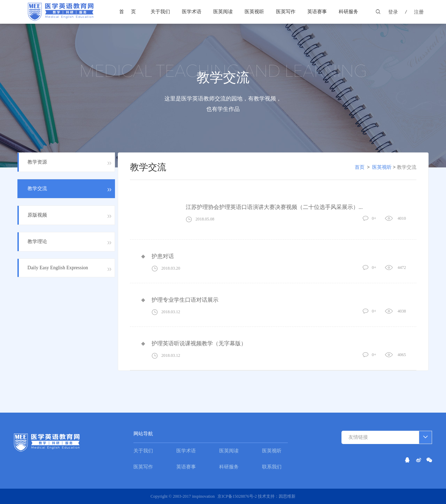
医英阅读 (223, 12)
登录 (393, 12)
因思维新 (287, 496)
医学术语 (192, 12)
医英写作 (286, 12)
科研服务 (348, 12)
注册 (419, 12)
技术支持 (266, 496)
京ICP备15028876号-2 (238, 496)
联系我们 (272, 467)
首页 (131, 12)
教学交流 (407, 167)
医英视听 (254, 12)
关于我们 (160, 12)
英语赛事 (317, 12)
